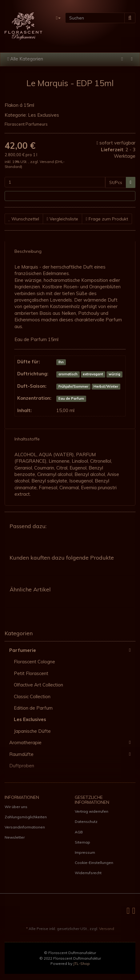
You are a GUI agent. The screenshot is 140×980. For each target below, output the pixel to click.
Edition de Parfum (33, 708)
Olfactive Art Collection (38, 685)
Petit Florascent (31, 673)
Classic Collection (32, 696)
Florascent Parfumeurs (26, 124)
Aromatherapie (72, 742)
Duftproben (22, 766)
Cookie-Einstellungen (94, 863)
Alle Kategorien (25, 59)
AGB (79, 832)
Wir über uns (16, 807)
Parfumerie (72, 650)
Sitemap (82, 842)
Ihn (61, 362)
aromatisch (68, 374)
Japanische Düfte (32, 731)
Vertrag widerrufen (92, 811)
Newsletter (15, 837)
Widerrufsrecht (88, 873)
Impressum (85, 852)
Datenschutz (86, 822)
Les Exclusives (44, 115)
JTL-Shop (82, 963)
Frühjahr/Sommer (73, 386)
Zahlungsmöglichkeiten (26, 817)
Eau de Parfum (71, 398)
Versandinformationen (25, 827)
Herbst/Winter (106, 386)
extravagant (93, 374)
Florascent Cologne (34, 662)
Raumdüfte (72, 754)
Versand (47, 162)
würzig (114, 374)
